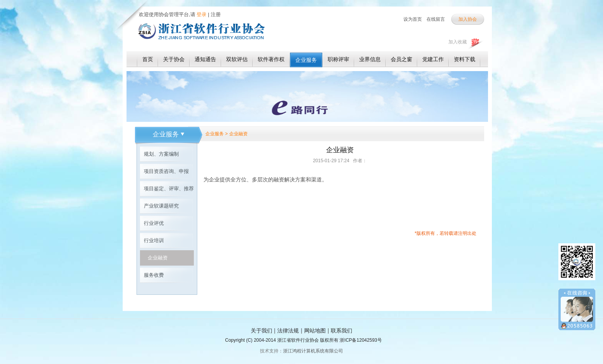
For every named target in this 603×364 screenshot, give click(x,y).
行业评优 (154, 223)
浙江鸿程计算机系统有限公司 (313, 351)
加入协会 (468, 19)
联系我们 (341, 331)
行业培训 (154, 240)
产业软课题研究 (161, 206)
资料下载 (465, 59)
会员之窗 (401, 59)
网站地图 (315, 331)
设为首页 (413, 19)
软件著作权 (271, 59)
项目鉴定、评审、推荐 (169, 189)
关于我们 (262, 331)
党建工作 (433, 59)
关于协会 (174, 59)
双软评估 (237, 59)
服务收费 (154, 275)
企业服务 (306, 60)
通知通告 (205, 59)
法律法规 (288, 331)
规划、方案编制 (161, 154)
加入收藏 (458, 42)
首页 (148, 59)
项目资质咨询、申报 (166, 171)
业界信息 (370, 59)
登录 (201, 14)
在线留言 (436, 19)
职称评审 (338, 59)
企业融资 (158, 258)
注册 (216, 14)
